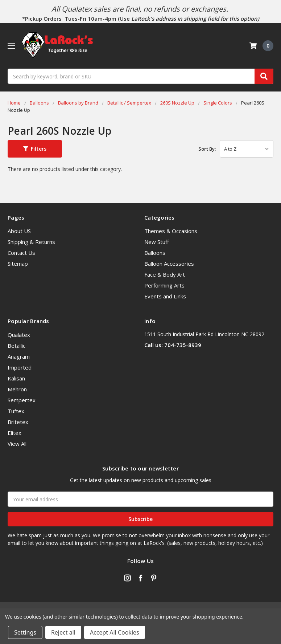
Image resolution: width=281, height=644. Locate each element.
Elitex (15, 433)
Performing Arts (164, 285)
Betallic (16, 346)
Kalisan (16, 378)
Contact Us (21, 253)
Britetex (18, 422)
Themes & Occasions (171, 231)
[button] (35, 149)
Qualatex (19, 335)
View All (17, 444)
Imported (20, 367)
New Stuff (157, 242)
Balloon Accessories (169, 264)
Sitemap (18, 264)
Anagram (19, 356)
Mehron (17, 389)
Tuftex (16, 411)
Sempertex (22, 400)
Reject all (63, 632)
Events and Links (165, 296)
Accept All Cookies (115, 632)
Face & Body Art (165, 274)
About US (19, 231)
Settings (25, 632)
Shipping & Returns (31, 242)
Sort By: (207, 149)
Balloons (155, 253)
